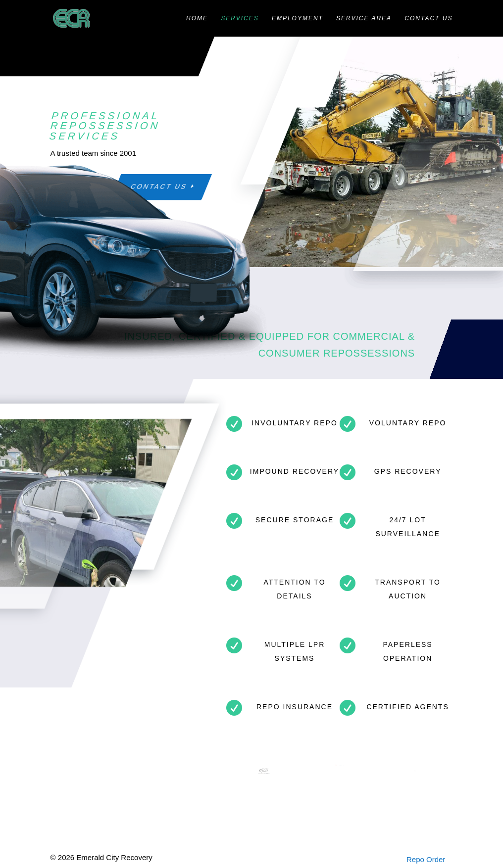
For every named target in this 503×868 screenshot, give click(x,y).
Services (240, 18)
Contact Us (428, 18)
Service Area (364, 18)
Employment (298, 18)
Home (197, 18)
